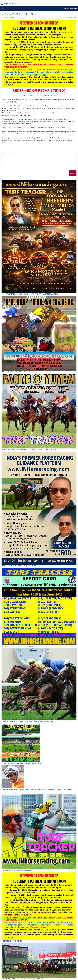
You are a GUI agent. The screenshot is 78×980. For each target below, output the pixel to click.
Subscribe (74, 8)
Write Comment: (7, 153)
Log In (66, 8)
